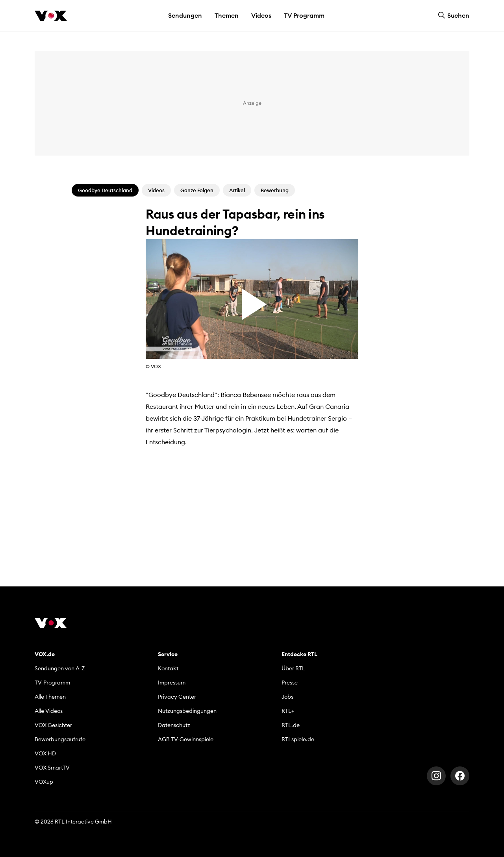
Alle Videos (49, 711)
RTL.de (291, 725)
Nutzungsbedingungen (187, 711)
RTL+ (288, 711)
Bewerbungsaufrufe (60, 739)
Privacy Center (177, 697)
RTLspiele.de (298, 739)
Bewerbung (275, 190)
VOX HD (45, 753)
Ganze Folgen (197, 190)
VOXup (44, 782)
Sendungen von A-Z (60, 668)
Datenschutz (174, 725)
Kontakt (168, 668)
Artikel (237, 190)
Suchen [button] (454, 15)
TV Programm (304, 15)
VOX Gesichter (53, 725)
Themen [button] (227, 15)
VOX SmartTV (52, 768)
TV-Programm (52, 683)
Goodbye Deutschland (105, 190)
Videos (261, 15)
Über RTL (293, 668)
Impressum (172, 683)
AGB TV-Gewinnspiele (186, 739)
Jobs (287, 697)
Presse (290, 683)
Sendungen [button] (185, 15)
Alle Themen (50, 697)
